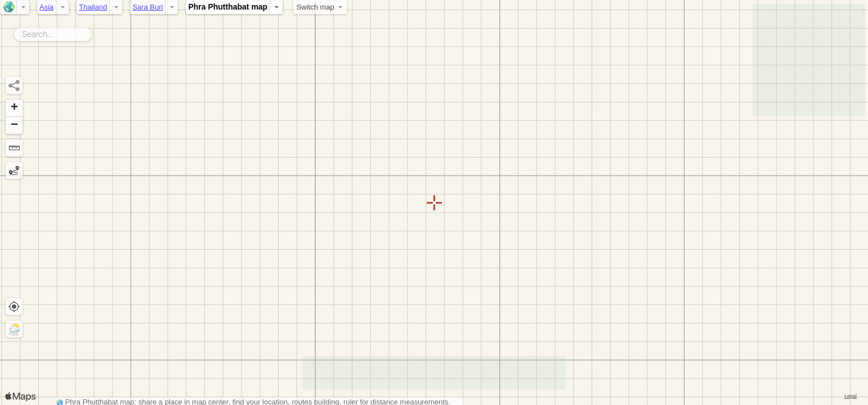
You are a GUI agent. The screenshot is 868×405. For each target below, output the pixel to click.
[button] (14, 108)
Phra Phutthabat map (228, 7)
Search (94, 32)
